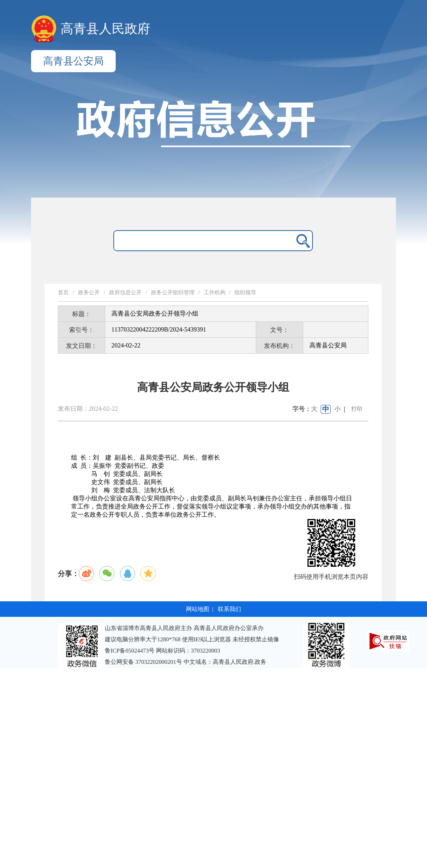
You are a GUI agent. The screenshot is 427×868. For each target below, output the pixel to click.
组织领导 (245, 293)
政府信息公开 (125, 293)
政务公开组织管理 (173, 293)
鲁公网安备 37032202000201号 (144, 662)
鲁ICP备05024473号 (130, 651)
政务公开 (89, 293)
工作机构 (215, 293)
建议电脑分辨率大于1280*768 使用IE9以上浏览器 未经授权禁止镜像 (192, 639)
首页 (63, 293)
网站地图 (198, 609)
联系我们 (229, 609)
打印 (357, 409)
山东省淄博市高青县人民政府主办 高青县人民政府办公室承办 (184, 628)
